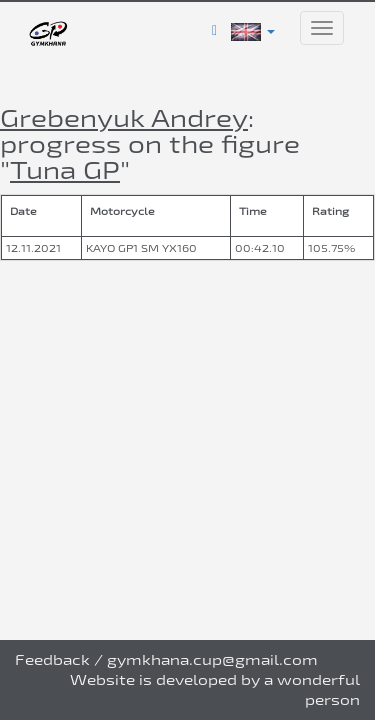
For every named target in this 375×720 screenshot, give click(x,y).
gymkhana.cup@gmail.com (212, 659)
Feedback (52, 659)
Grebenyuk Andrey (124, 117)
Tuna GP (65, 169)
